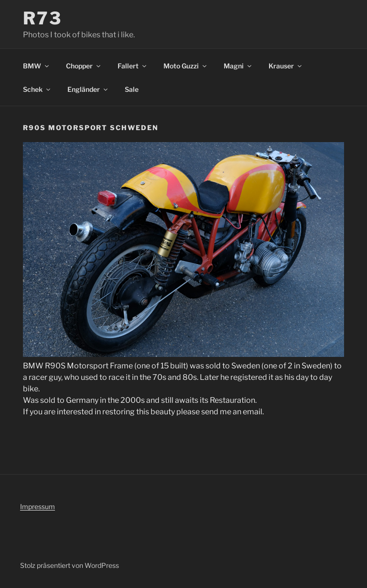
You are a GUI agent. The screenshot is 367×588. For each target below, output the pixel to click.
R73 (43, 18)
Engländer (88, 89)
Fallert (133, 66)
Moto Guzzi (186, 66)
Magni (238, 66)
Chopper (84, 66)
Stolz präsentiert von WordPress (70, 565)
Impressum (38, 506)
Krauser (286, 66)
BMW (37, 66)
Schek (37, 89)
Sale (132, 89)
